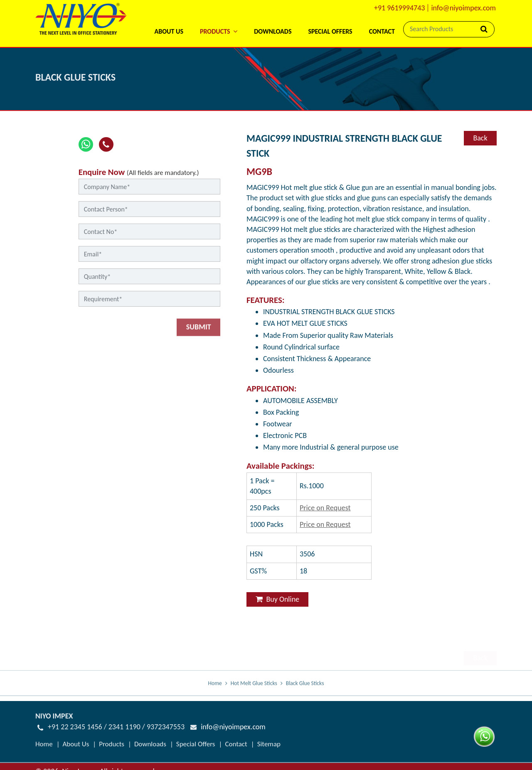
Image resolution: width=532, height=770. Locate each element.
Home (215, 689)
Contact (382, 31)
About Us (169, 31)
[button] (219, 21)
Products (112, 744)
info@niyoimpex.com (463, 8)
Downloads (273, 31)
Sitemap (269, 744)
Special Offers (330, 31)
